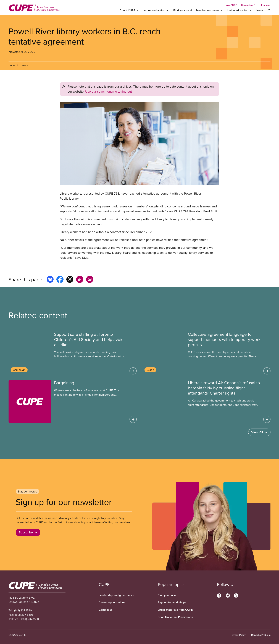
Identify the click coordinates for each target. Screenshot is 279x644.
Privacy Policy (238, 635)
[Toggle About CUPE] (129, 10)
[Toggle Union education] (240, 10)
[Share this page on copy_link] (80, 280)
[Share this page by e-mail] (90, 280)
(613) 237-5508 (24, 615)
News (260, 10)
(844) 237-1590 (30, 619)
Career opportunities (112, 602)
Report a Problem (261, 635)
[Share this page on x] (70, 280)
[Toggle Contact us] (249, 5)
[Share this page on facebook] (60, 280)
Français (266, 5)
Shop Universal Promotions (175, 617)
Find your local (183, 10)
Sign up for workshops (172, 602)
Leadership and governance (117, 595)
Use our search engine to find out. (109, 91)
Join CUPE (231, 5)
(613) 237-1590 (23, 610)
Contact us (106, 610)
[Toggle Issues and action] (156, 10)
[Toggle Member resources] (210, 10)
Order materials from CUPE (175, 610)
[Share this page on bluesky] (50, 280)
